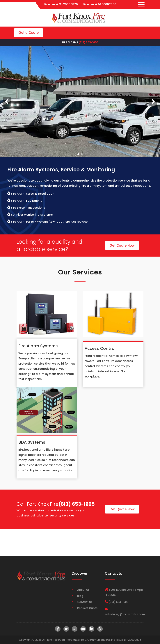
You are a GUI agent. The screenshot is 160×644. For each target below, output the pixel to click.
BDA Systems (32, 442)
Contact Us (85, 602)
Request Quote (87, 608)
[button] (7, 101)
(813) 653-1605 (89, 42)
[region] (80, 102)
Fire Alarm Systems (38, 346)
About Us (83, 590)
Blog (80, 596)
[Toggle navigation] (141, 4)
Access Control (100, 348)
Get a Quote (29, 33)
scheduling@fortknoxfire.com (125, 614)
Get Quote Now (122, 245)
